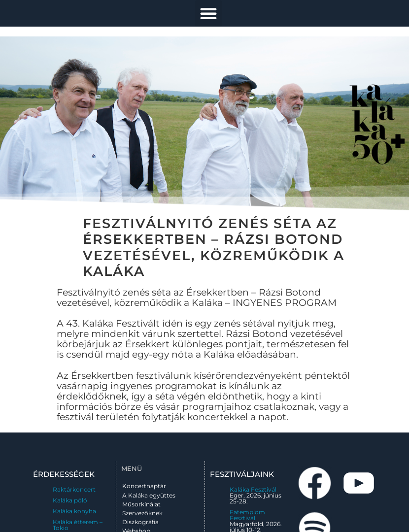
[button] (208, 13)
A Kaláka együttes (149, 495)
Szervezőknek (142, 513)
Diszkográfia (140, 522)
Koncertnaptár (144, 486)
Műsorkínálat (141, 504)
